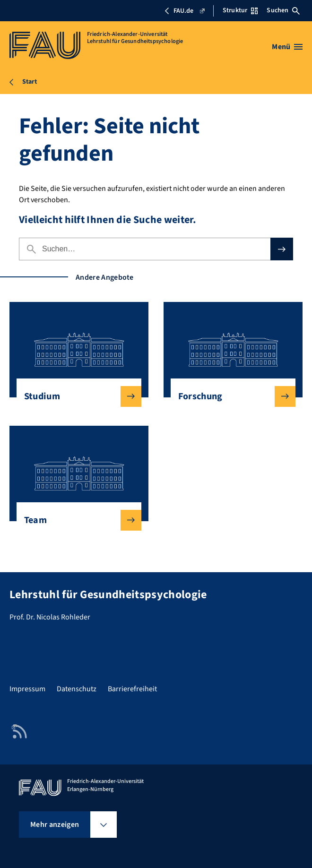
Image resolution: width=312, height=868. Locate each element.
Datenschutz (77, 689)
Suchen (283, 10)
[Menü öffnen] (287, 47)
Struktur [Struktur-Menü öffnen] (240, 10)
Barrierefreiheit (132, 689)
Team (75, 520)
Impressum (27, 689)
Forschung (230, 396)
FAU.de (184, 11)
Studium (75, 396)
